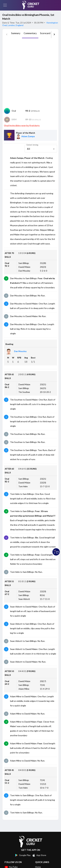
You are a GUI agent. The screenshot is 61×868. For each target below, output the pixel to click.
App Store (39, 855)
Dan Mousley (20, 351)
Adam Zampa (28, 136)
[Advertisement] (30, 73)
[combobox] (41, 149)
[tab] (16, 34)
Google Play (23, 855)
